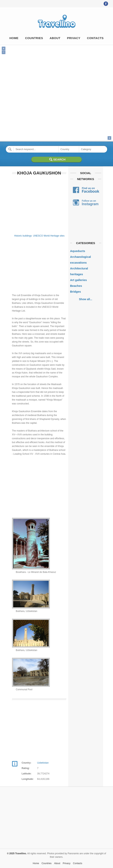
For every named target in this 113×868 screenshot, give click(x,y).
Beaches (76, 286)
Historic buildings (23, 236)
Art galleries (79, 280)
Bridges (76, 292)
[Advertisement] (39, 204)
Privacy (74, 38)
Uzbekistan (43, 763)
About (55, 38)
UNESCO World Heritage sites (49, 236)
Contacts (95, 38)
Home (14, 38)
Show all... (85, 299)
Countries (34, 38)
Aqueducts (78, 251)
